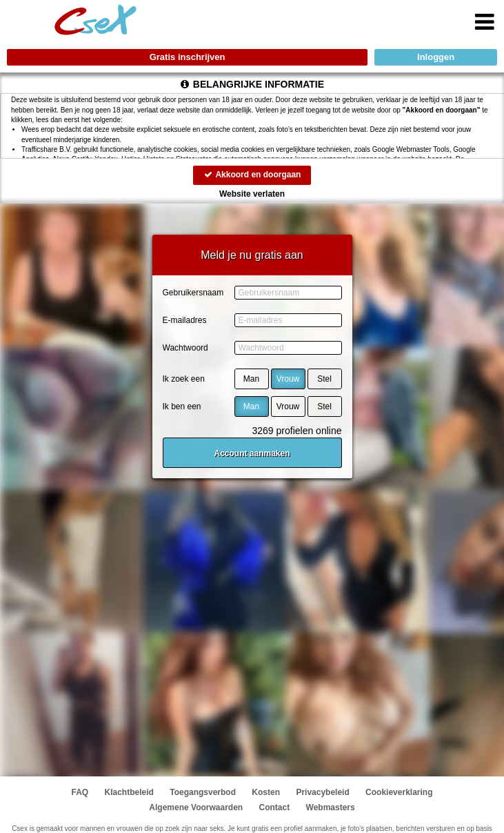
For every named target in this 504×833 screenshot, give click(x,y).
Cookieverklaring (399, 792)
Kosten (266, 792)
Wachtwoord (185, 348)
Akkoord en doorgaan (252, 175)
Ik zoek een (184, 379)
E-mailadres (185, 320)
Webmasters (331, 807)
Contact (275, 807)
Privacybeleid (322, 792)
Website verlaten (252, 194)
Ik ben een (182, 406)
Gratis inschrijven (188, 57)
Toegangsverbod (203, 792)
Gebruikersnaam (193, 293)
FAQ (80, 792)
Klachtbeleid (129, 792)
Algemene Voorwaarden (196, 807)
